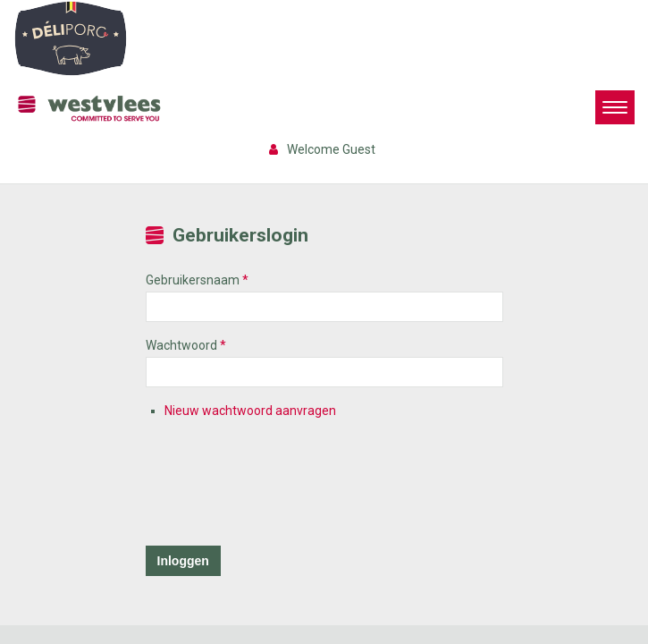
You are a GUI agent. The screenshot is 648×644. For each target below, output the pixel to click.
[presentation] (282, 493)
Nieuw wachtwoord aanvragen (250, 411)
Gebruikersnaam (197, 280)
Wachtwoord (186, 345)
